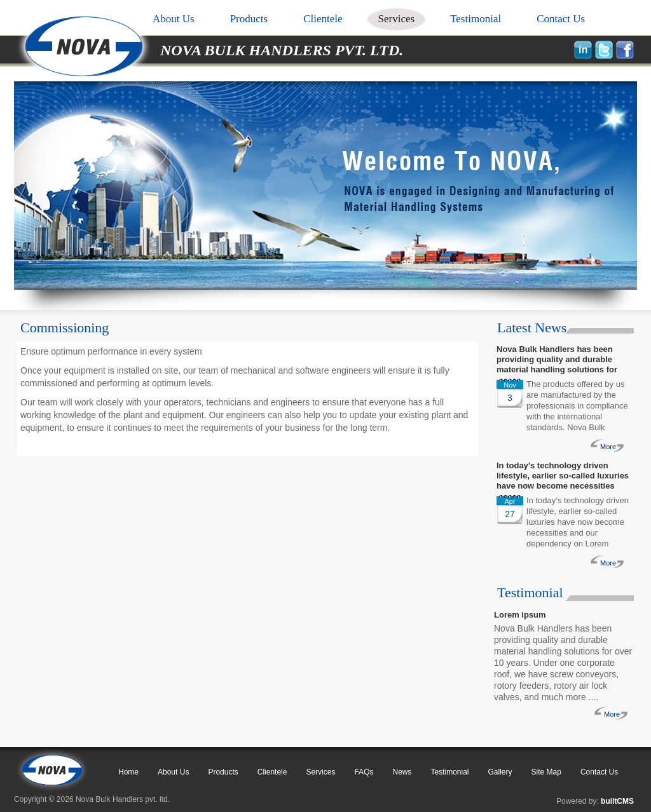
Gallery (500, 772)
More (608, 447)
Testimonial (476, 19)
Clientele (323, 19)
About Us (174, 19)
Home (128, 772)
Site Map (546, 772)
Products (249, 19)
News (402, 772)
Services (397, 19)
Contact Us (561, 19)
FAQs (364, 772)
